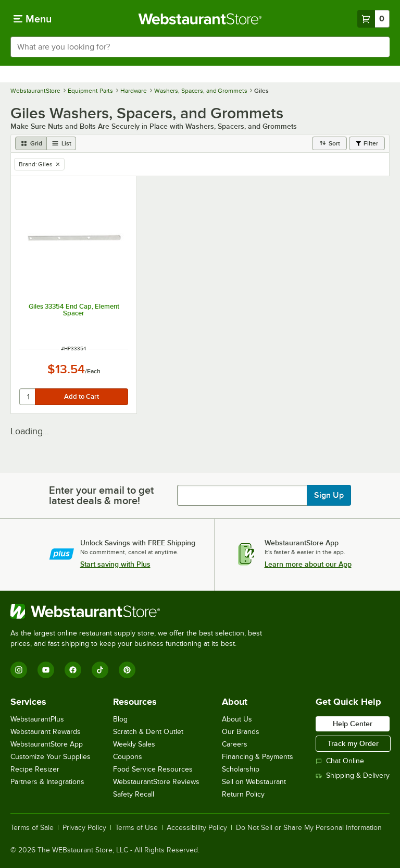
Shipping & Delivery (353, 775)
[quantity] (28, 397)
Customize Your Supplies (51, 757)
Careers (235, 744)
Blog (120, 719)
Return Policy (243, 794)
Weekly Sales (134, 744)
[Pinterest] (127, 670)
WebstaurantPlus (37, 719)
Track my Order (353, 743)
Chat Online (340, 761)
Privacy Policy (84, 828)
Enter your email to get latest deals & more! (101, 495)
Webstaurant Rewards (46, 732)
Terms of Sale (32, 828)
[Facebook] (73, 670)
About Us (237, 719)
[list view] (61, 143)
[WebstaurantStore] (141, 612)
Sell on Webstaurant (254, 782)
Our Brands (241, 732)
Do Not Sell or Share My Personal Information (309, 828)
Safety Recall (134, 794)
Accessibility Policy (197, 828)
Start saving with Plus (115, 564)
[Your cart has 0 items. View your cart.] (373, 19)
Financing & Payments (258, 757)
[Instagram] (19, 670)
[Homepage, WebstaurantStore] (200, 19)
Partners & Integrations (47, 782)
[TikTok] (100, 670)
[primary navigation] (33, 19)
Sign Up (329, 495)
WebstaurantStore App (47, 744)
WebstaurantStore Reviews (156, 782)
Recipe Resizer (35, 769)
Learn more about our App (308, 564)
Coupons (128, 757)
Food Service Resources (153, 769)
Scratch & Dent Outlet (148, 732)
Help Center (353, 724)
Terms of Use (136, 828)
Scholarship (241, 769)
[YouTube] (46, 670)
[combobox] (200, 47)
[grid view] (31, 143)
